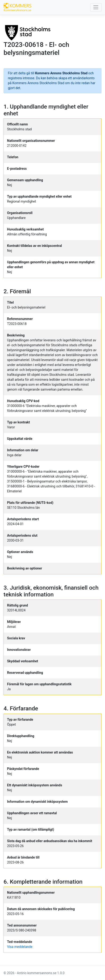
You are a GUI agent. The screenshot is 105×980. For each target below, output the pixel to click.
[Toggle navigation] (96, 7)
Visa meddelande (20, 947)
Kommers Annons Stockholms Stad (61, 73)
